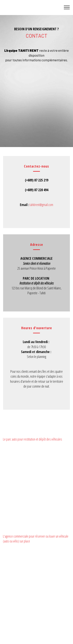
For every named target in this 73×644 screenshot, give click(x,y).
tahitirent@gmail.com (41, 205)
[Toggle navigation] (67, 7)
